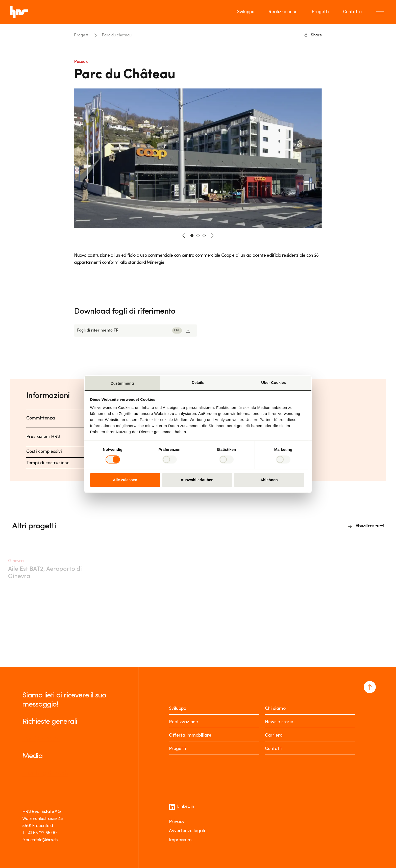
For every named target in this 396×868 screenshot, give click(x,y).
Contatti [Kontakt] (274, 749)
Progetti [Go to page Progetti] (320, 12)
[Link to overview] (366, 526)
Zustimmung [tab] (122, 383)
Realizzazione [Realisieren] (183, 722)
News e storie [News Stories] (279, 722)
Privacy (177, 822)
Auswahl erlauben (197, 480)
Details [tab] (198, 382)
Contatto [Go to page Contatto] (352, 12)
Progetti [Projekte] (178, 749)
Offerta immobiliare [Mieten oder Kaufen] (190, 735)
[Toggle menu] (381, 12)
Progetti (82, 35)
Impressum (180, 840)
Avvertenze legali (187, 831)
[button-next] (212, 236)
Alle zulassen (125, 480)
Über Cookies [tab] (274, 382)
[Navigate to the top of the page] (370, 687)
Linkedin (182, 807)
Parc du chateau (117, 35)
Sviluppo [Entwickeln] (178, 709)
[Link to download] (135, 331)
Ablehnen (269, 480)
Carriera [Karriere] (274, 735)
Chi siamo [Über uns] (275, 709)
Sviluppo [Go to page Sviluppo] (246, 12)
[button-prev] (184, 236)
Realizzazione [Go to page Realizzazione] (283, 12)
